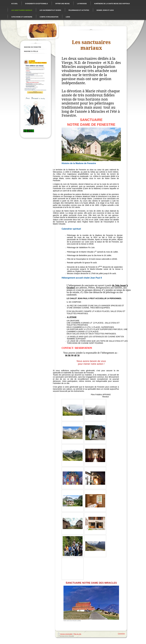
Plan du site (77, 634)
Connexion (121, 634)
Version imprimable (65, 634)
